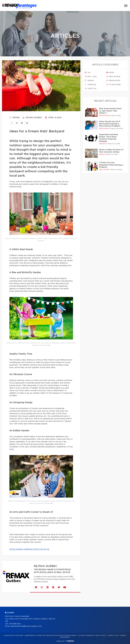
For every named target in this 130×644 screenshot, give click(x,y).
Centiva (70, 641)
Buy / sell (91, 77)
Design (14, 118)
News (110, 73)
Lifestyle (91, 89)
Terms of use (113, 635)
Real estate (113, 77)
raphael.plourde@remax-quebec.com (26, 626)
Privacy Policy (101, 635)
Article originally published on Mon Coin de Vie (29, 549)
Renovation (113, 81)
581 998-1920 (15, 624)
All (88, 73)
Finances (90, 85)
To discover (113, 85)
